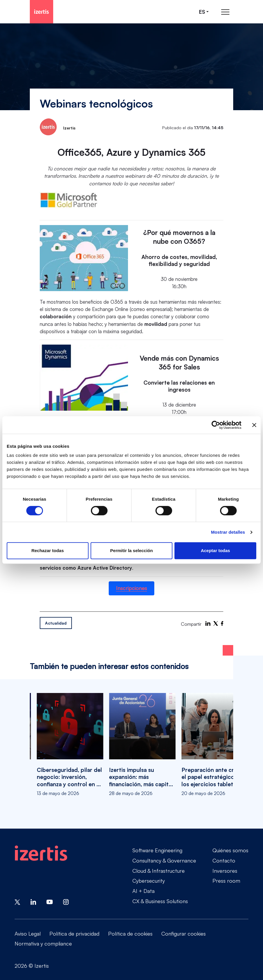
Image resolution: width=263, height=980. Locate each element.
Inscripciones (131, 588)
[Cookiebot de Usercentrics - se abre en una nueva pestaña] (216, 425)
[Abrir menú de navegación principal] (225, 12)
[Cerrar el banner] (254, 425)
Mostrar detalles (228, 532)
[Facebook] (222, 623)
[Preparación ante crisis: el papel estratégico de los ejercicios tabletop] (215, 745)
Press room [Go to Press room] (226, 881)
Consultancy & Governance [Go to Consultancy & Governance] (164, 860)
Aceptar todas (215, 551)
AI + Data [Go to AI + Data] (143, 891)
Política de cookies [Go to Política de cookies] (130, 934)
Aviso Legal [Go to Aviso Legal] (28, 934)
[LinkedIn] (208, 623)
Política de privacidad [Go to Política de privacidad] (74, 934)
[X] (216, 623)
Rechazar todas (47, 551)
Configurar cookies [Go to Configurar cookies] (184, 934)
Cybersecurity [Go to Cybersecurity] (149, 881)
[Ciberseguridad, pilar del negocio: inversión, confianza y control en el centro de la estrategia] (70, 745)
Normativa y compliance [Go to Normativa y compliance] (43, 943)
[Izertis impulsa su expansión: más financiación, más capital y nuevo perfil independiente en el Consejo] (142, 745)
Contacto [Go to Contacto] (224, 860)
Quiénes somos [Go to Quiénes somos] (230, 850)
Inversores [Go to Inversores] (225, 871)
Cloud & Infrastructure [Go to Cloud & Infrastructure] (159, 871)
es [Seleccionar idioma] (202, 12)
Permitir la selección (131, 551)
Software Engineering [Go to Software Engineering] (157, 850)
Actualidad (56, 623)
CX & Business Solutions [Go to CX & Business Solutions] (160, 901)
